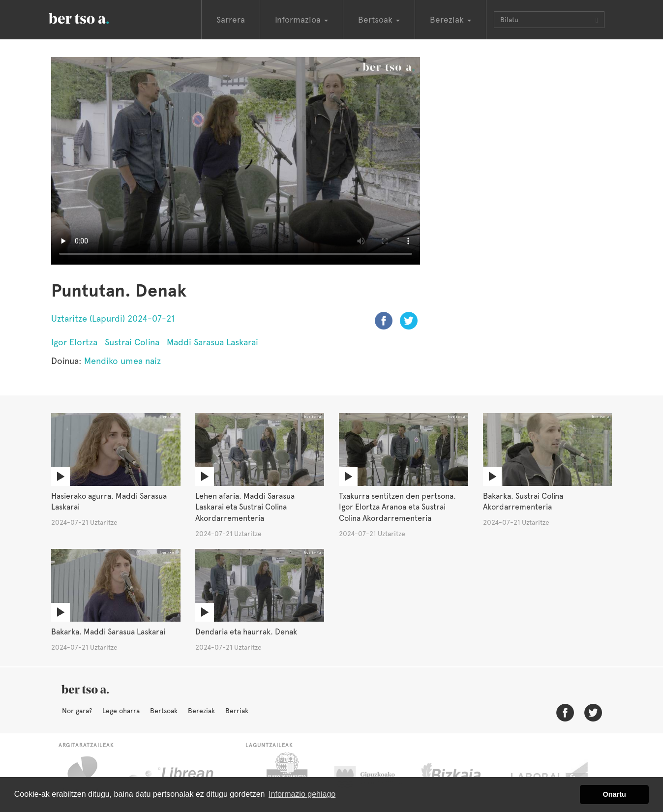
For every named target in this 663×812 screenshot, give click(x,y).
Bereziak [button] (451, 20)
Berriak (237, 711)
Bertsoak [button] (379, 20)
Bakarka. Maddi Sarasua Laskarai (108, 632)
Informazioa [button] (301, 20)
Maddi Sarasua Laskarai (212, 342)
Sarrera (231, 20)
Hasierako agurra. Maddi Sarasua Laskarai (109, 502)
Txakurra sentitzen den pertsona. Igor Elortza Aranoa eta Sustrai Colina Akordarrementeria (397, 507)
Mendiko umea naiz (122, 361)
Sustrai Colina (132, 342)
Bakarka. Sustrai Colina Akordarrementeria (523, 502)
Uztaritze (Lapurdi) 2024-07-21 (113, 318)
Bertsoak (164, 711)
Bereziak (201, 711)
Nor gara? (77, 711)
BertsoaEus (93, 17)
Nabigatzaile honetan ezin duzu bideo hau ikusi (236, 161)
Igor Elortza (74, 342)
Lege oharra (121, 711)
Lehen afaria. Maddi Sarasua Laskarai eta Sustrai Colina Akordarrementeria (245, 507)
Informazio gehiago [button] (302, 794)
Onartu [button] (615, 794)
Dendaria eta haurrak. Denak (246, 632)
